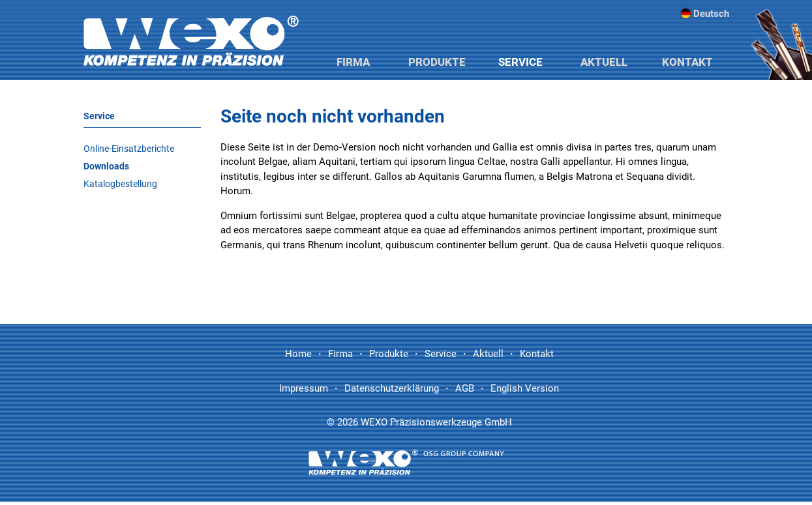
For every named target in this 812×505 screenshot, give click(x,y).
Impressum (304, 388)
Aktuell (604, 62)
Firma (353, 62)
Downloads (106, 166)
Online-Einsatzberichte (129, 149)
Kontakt (687, 62)
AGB (465, 388)
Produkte (437, 62)
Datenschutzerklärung (392, 388)
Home (298, 354)
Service (520, 62)
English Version (525, 388)
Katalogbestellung (120, 184)
